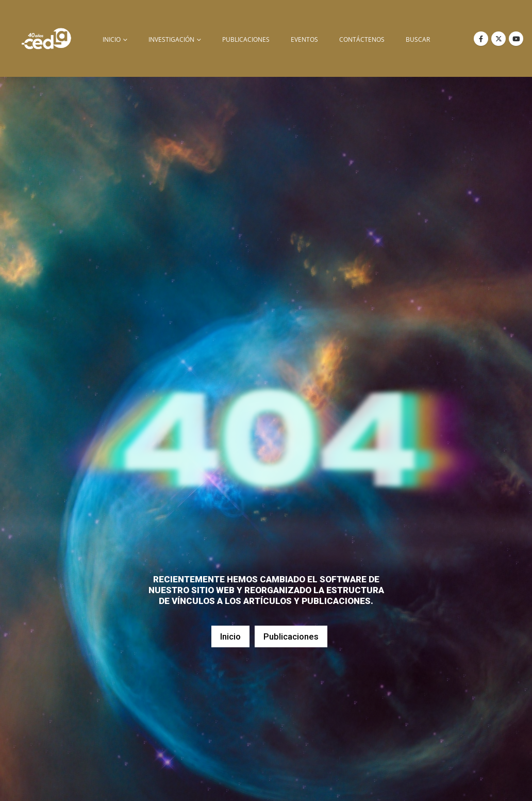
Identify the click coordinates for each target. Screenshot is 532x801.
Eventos (304, 39)
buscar (418, 39)
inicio (112, 39)
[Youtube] (516, 39)
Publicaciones (246, 39)
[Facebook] (481, 39)
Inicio (230, 636)
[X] (498, 39)
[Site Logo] (46, 38)
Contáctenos (362, 39)
